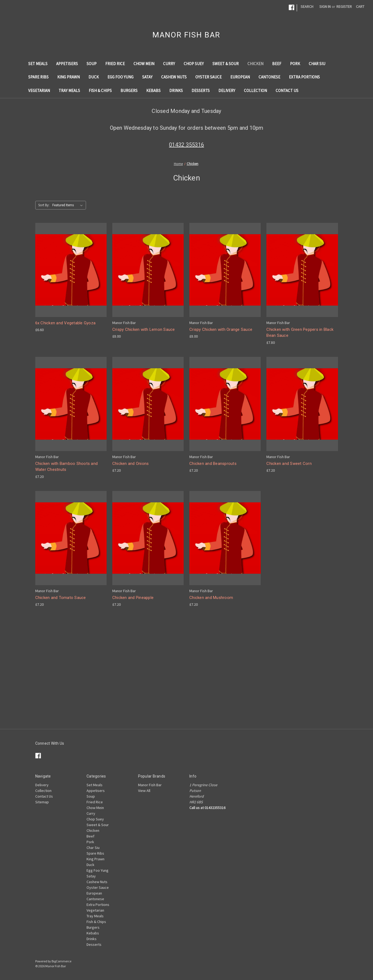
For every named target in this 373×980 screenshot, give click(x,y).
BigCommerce (61, 961)
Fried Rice (115, 64)
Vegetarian (39, 91)
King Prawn (68, 77)
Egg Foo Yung (120, 77)
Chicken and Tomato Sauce (61, 598)
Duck (94, 77)
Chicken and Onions (131, 464)
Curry (169, 64)
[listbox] (69, 205)
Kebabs (153, 91)
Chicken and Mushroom (211, 598)
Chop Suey (194, 64)
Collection (255, 91)
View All (144, 791)
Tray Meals (69, 91)
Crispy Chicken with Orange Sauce (221, 329)
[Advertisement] (187, 691)
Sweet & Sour (226, 64)
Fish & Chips (100, 91)
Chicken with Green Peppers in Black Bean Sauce (300, 333)
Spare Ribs (38, 77)
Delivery (227, 91)
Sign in (325, 7)
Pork (295, 64)
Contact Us (287, 91)
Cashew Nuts (174, 77)
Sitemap (42, 802)
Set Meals (38, 64)
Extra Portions (304, 77)
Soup (92, 64)
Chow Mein (144, 64)
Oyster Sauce (208, 77)
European (240, 77)
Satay (147, 77)
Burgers (129, 91)
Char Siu (317, 64)
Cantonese (269, 77)
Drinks (176, 91)
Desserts (201, 91)
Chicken (255, 64)
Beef (277, 64)
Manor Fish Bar (150, 785)
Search (307, 7)
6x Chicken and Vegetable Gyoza (66, 323)
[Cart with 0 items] (360, 7)
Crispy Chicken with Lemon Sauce (144, 329)
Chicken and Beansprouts (213, 464)
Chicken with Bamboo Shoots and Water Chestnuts (67, 467)
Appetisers (67, 64)
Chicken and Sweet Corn (289, 464)
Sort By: (44, 205)
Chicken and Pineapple (133, 598)
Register (344, 7)
